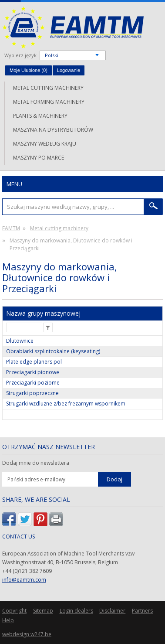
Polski (52, 55)
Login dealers (76, 611)
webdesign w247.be (27, 634)
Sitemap (43, 611)
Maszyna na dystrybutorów (53, 130)
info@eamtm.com (24, 580)
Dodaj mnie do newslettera (36, 463)
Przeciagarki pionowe (33, 372)
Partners (142, 611)
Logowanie (69, 70)
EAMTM (73, 27)
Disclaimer (112, 611)
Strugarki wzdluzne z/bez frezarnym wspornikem (66, 404)
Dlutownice (20, 341)
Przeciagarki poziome (33, 383)
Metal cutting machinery (48, 88)
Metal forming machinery (49, 102)
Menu (14, 184)
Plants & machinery (40, 116)
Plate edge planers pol (34, 362)
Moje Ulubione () (29, 70)
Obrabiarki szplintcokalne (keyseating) (53, 351)
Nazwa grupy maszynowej (43, 313)
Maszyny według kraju (45, 144)
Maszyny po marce (39, 158)
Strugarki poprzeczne (32, 393)
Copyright (14, 611)
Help (8, 620)
